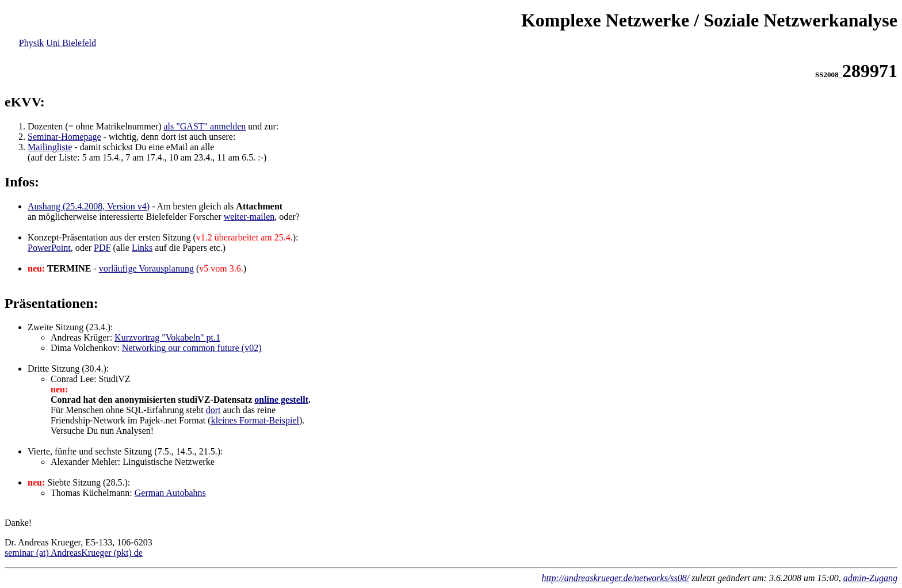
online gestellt (281, 400)
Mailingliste (50, 147)
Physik (32, 43)
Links (142, 248)
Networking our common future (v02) (192, 348)
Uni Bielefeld (71, 43)
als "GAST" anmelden (205, 126)
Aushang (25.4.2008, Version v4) (89, 206)
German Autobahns (170, 493)
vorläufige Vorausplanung (146, 268)
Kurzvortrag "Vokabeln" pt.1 (167, 337)
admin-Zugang (870, 578)
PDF (102, 248)
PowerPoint (49, 248)
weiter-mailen (249, 217)
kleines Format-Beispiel (255, 420)
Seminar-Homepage (64, 137)
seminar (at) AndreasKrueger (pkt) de (74, 553)
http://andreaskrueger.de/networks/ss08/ (616, 578)
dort (213, 410)
